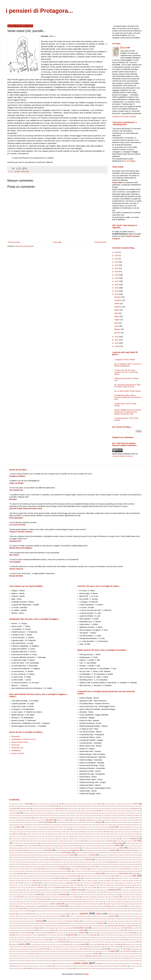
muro (13, 897)
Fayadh (93, 857)
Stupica (27, 951)
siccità (86, 942)
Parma (13, 906)
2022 (117, 265)
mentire (124, 890)
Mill (100, 892)
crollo (54, 841)
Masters (129, 888)
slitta (51, 944)
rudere (98, 933)
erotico (138, 853)
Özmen (41, 904)
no (23, 899)
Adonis (99, 804)
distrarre (37, 848)
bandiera (59, 818)
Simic (131, 942)
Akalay (31, 806)
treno (65, 958)
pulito (128, 921)
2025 (117, 255)
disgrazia (22, 848)
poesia (76, 914)
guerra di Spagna (135, 869)
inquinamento (32, 876)
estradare (57, 855)
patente (101, 906)
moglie (18, 895)
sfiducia (31, 942)
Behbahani (21, 820)
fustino (104, 862)
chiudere (64, 832)
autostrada (36, 815)
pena (28, 908)
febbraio (117, 329)
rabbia (86, 923)
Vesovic (131, 964)
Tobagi (80, 956)
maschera (103, 888)
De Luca (35, 843)
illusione (130, 871)
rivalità (129, 930)
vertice (124, 964)
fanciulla (14, 857)
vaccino (125, 961)
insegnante (49, 876)
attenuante (105, 813)
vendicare (61, 964)
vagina (138, 961)
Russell (131, 933)
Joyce (48, 878)
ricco (133, 928)
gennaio (117, 333)
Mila (89, 892)
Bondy (65, 822)
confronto (95, 836)
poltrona (137, 914)
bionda (18, 822)
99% (27, 804)
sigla (113, 942)
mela (95, 890)
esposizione (48, 855)
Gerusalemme (115, 864)
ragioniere (19, 926)
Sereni (124, 940)
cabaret (104, 825)
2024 (117, 259)
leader (83, 881)
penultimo (71, 908)
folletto (112, 860)
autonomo (19, 815)
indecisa (63, 874)
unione (61, 961)
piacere (57, 911)
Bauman (127, 818)
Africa (136, 804)
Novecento (81, 899)
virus (62, 966)
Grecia (85, 869)
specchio (45, 947)
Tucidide (97, 958)
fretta (56, 862)
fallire (128, 855)
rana (34, 926)
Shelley (72, 942)
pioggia (138, 911)
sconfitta (27, 940)
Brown (138, 822)
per (77, 908)
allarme (92, 806)
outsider (28, 904)
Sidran (100, 942)
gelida (64, 864)
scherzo (108, 937)
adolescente (91, 804)
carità (33, 829)
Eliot (22, 853)
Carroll (47, 829)
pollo (124, 914)
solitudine (128, 944)
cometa (88, 834)
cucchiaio (75, 841)
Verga (104, 964)
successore (55, 951)
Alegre (81, 806)
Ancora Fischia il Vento (20, 742)
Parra (35, 906)
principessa (74, 919)
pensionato (55, 908)
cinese (89, 832)
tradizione (12, 958)
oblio (126, 899)
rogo (35, 933)
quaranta (36, 923)
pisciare (37, 914)
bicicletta (124, 820)
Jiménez (36, 878)
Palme (87, 904)
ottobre (117, 304)
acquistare (67, 804)
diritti (117, 845)
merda (13, 892)
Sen (96, 940)
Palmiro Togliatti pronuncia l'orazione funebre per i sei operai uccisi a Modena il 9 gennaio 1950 (128, 412)
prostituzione (60, 921)
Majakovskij (124, 885)
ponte (20, 916)
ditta (43, 848)
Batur (120, 818)
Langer (34, 881)
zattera (100, 968)
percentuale (84, 908)
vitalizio (68, 966)
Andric (76, 808)
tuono (104, 958)
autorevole (27, 815)
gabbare (117, 862)
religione (37, 928)
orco (107, 902)
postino (85, 916)
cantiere (97, 827)
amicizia (42, 808)
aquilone (38, 811)
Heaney (55, 871)
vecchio (41, 964)
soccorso (58, 944)
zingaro (113, 968)
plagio (62, 914)
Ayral (71, 815)
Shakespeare (63, 942)
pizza (56, 914)
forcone (131, 860)
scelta (75, 937)
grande (72, 869)
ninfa (13, 899)
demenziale (108, 843)
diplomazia (110, 846)
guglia (28, 871)
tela (103, 954)
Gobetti (123, 867)
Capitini (137, 827)
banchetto (51, 818)
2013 (117, 294)
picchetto (85, 911)
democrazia (118, 843)
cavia (127, 829)
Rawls (72, 926)
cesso (46, 832)
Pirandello (29, 914)
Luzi (42, 885)
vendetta (53, 964)
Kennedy (96, 878)
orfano (113, 902)
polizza (118, 914)
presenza (35, 919)
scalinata (12, 937)
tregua (59, 958)
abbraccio (36, 804)
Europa (93, 855)
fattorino (79, 857)
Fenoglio (122, 857)
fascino (48, 857)
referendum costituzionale (126, 926)
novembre (118, 300)
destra (11, 846)
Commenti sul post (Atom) (24, 246)
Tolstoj (104, 956)
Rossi (56, 933)
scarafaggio (28, 937)
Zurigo (130, 968)
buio (42, 825)
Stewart (90, 949)
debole (77, 843)
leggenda (109, 881)
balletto (137, 815)
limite (57, 883)
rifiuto (40, 930)
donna (115, 848)
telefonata (115, 954)
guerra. (11, 871)
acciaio (44, 804)
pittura (44, 914)
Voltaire (125, 966)
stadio (18, 949)
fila (83, 860)
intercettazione (94, 876)
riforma (46, 930)
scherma (101, 937)
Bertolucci (102, 820)
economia (48, 850)
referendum (111, 926)
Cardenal (26, 829)
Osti (22, 904)
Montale (63, 894)
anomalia (107, 808)
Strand (125, 949)
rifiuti (34, 930)
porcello (18, 172)
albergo (68, 806)
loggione (121, 883)
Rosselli (49, 933)
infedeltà (108, 874)
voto (131, 966)
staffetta (25, 949)
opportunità (70, 902)
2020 (117, 272)
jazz (30, 878)
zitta (119, 968)
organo (119, 902)
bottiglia (107, 822)
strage (118, 949)
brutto (24, 825)
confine (80, 836)
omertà (39, 902)
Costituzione (134, 839)
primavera (65, 919)
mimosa (112, 892)
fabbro (112, 855)
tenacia (11, 956)
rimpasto (61, 930)
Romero (42, 933)
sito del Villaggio (130, 161)
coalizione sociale (17, 834)
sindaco (14, 944)
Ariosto (96, 811)
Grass (78, 869)
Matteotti (21, 890)
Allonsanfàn (16, 736)
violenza (50, 966)
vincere (31, 966)
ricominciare (13, 930)
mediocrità (89, 890)
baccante (92, 815)
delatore (99, 843)
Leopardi (124, 881)
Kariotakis (62, 878)
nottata (68, 899)
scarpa (36, 937)
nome (32, 899)
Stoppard (97, 949)
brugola (12, 825)
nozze (88, 899)
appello (31, 811)
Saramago (93, 935)
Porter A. (72, 916)
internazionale (105, 876)
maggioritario (93, 885)
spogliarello (104, 947)
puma (133, 921)
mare (89, 888)
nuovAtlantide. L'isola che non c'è (24, 739)
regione (14, 928)
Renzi (45, 928)
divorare (64, 848)
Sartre (109, 935)
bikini (131, 820)
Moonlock (82, 895)
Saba (11, 935)
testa (66, 956)
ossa (17, 904)
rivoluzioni (13, 933)
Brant (114, 822)
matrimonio (13, 890)
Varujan (29, 964)
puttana (14, 923)
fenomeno (130, 857)
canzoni (112, 827)
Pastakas (94, 906)
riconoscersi (22, 930)
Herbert (62, 871)
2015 (117, 288)
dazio (122, 841)
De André (129, 841)
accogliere (51, 804)
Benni (68, 820)
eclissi (36, 850)
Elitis (27, 853)
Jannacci (19, 878)
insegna (41, 876)
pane (101, 904)
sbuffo (138, 935)
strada (112, 949)
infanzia (99, 873)
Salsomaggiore (26, 935)
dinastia (98, 846)
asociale (31, 813)
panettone (109, 904)
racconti (100, 923)
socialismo (66, 944)
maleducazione (14, 888)
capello (121, 827)
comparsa (112, 834)
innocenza (23, 876)
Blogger (86, 974)
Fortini (16, 862)
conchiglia (55, 836)
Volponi (108, 966)
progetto (112, 919)
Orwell (138, 902)
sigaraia (107, 942)
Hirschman (77, 871)
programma (121, 919)
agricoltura (12, 806)
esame (19, 855)
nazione (110, 897)
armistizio (118, 811)
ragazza (129, 923)
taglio (61, 954)
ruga (104, 933)
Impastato (20, 874)
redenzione (102, 926)
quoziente (79, 923)
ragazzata (137, 923)
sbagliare (121, 935)
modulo (12, 895)
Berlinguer (83, 820)
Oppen (53, 902)
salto (34, 935)
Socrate (92, 944)
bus (79, 825)
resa (59, 928)
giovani (38, 867)
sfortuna (54, 942)
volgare (93, 966)
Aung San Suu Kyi (134, 813)
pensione (63, 908)
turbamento (117, 958)
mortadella (109, 895)
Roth (67, 933)
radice (117, 923)
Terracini (24, 956)
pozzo (121, 916)
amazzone (139, 806)
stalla (31, 949)
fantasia (21, 857)
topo (109, 956)
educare (65, 850)
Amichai (35, 808)
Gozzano (39, 869)
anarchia (69, 808)
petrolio (43, 911)
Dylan (30, 850)
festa (41, 860)
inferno (115, 874)
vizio (87, 966)
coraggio (64, 839)
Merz (41, 892)
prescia (28, 919)
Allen (98, 806)
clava (140, 832)
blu (36, 822)
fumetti (80, 862)
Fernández (22, 860)
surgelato (97, 951)
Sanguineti (70, 935)
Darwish (110, 841)
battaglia (107, 818)
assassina (39, 813)
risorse (82, 930)
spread (131, 947)
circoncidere (97, 832)
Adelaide (75, 804)
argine (90, 811)
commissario (103, 834)
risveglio (97, 930)
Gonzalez (12, 869)
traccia (138, 956)
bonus (71, 822)
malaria (132, 885)
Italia (134, 876)
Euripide (80, 855)
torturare (123, 956)
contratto (32, 839)
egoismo (92, 850)
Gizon (94, 867)
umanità (46, 961)
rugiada (110, 933)
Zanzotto (93, 968)
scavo (62, 937)
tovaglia (131, 956)
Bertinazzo (93, 820)
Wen (43, 968)
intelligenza (84, 876)
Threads (128, 236)
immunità (12, 874)
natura (77, 897)
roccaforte (22, 933)
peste (37, 911)
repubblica (52, 928)
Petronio (50, 911)
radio (122, 923)
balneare (21, 818)
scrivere (34, 940)
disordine (29, 848)
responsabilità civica (80, 928)
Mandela (41, 888)
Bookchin (84, 822)
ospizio (11, 904)
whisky (49, 968)
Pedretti (21, 908)
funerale (87, 862)
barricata (79, 818)
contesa (14, 839)
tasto (84, 954)
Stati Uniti (44, 949)
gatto (45, 864)
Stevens (82, 949)
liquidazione (80, 883)
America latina (25, 808)
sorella (11, 947)
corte (96, 839)
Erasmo (106, 853)
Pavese (123, 906)
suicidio (71, 951)
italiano (11, 878)
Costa (117, 839)
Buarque (30, 825)
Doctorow (71, 848)
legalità (95, 881)
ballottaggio (13, 818)
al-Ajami (38, 806)
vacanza (107, 961)
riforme (53, 930)
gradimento (48, 869)
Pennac (40, 908)
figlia (78, 860)
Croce (41, 841)
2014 (117, 291)
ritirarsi (104, 930)
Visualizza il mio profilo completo (124, 117)
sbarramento (130, 935)
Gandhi (20, 864)
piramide (20, 914)
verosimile (117, 964)
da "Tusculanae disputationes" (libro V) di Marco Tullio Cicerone (127, 386)
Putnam (139, 921)
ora (94, 902)
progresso (129, 919)
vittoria (81, 966)
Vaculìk (131, 961)
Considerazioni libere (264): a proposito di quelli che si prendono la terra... (128, 397)
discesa (133, 846)
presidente (44, 919)
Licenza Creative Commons (122, 456)
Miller (106, 892)
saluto (46, 935)
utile (101, 961)
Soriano (18, 947)
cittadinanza (112, 832)
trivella (78, 958)
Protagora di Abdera (73, 921)
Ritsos (123, 930)
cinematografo (81, 832)
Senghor (109, 940)
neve (123, 897)
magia (101, 885)
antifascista (13, 811)
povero (105, 916)
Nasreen (70, 897)
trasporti (46, 958)
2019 (117, 275)
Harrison (35, 871)
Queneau (63, 923)
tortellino (116, 956)
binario (11, 822)
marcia (83, 888)
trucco (91, 958)
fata (61, 857)
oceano (12, 902)
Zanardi (78, 968)
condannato (72, 836)
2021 (117, 268)
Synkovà (18, 954)
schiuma (130, 937)
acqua (59, 804)
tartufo (71, 954)
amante (131, 806)
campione (60, 827)
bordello (91, 822)
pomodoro (12, 916)
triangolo (71, 958)
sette (135, 940)
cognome (36, 834)
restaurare (95, 928)
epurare (93, 853)
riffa (29, 930)
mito (138, 892)
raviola (66, 926)
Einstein (99, 850)
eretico (118, 853)
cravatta (21, 841)
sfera (20, 942)
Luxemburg (34, 885)
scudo (40, 940)
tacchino (49, 954)
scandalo (20, 937)
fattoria (72, 857)
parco (134, 904)
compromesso (13, 836)
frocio (62, 862)
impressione (39, 874)
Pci (134, 906)
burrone (74, 825)
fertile (29, 860)
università (73, 961)
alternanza (112, 806)
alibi (86, 806)
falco (118, 855)
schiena (122, 937)
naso (64, 897)
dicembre (118, 297)
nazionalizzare (101, 897)
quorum (71, 923)
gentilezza (97, 864)
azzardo (77, 815)
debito (71, 843)
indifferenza (81, 874)
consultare (131, 836)
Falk (123, 855)
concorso (63, 836)
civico (120, 832)
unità (66, 961)
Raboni (93, 923)
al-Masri (45, 806)
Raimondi (27, 926)
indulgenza (90, 874)
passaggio (78, 906)
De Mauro (55, 843)
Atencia (88, 813)
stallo (36, 949)
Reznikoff (126, 928)
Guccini (109, 869)
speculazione (54, 947)
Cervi (40, 832)
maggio (117, 320)
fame (133, 855)
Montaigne (54, 895)
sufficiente (63, 951)
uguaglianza (28, 961)
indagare (55, 874)
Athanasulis (96, 813)
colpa (70, 834)
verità (110, 964)
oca (131, 899)
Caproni (12, 829)
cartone (61, 829)
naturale (84, 897)
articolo (125, 811)
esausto (26, 855)
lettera (138, 881)
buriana (67, 825)
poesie (84, 913)
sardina (102, 935)
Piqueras (12, 914)
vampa (23, 964)
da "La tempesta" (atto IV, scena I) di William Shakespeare (128, 365)
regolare (20, 928)
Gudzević (117, 869)
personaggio (138, 908)
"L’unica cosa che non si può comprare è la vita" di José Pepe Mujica (126, 372)
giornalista (31, 867)
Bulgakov (48, 825)
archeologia (47, 811)
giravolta (45, 867)
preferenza (13, 919)
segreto (68, 940)
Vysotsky (19, 968)
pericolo (113, 908)
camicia (35, 827)
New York (130, 897)
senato (102, 940)
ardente (69, 811)
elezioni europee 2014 (127, 850)
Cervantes (33, 832)
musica (32, 897)
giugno (117, 316)
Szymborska (33, 954)
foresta (138, 860)
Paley (75, 904)
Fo (102, 860)
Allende (104, 806)
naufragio (92, 897)
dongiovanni (107, 848)
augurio (124, 813)
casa (74, 829)
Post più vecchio (101, 242)
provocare (93, 921)
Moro (102, 895)
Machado (58, 885)
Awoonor (64, 815)
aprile (116, 323)
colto (82, 834)
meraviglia (131, 890)
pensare (47, 908)
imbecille (137, 871)
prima (58, 919)
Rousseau (74, 933)
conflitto (87, 836)
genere (89, 864)
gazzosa (51, 864)
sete (130, 940)
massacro (121, 888)
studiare (20, 951)
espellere (40, 855)
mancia (23, 888)
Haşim (42, 871)
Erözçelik (12, 855)
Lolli (127, 883)
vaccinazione (116, 961)
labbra (138, 878)
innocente (14, 876)
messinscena (48, 892)
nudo (94, 899)
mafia (79, 885)
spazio (38, 947)
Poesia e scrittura (18, 753)
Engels (57, 853)
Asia (18, 813)
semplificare (89, 940)
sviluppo (112, 951)
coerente (28, 834)
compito (129, 834)
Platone (69, 914)
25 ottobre (20, 804)
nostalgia (61, 899)
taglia (56, 954)
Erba (112, 853)
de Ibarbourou (26, 843)
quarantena (45, 923)
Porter (63, 916)
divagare (49, 848)
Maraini (76, 888)
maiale (116, 885)
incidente (48, 874)
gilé (12, 867)
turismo (133, 958)
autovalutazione (46, 815)
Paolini (122, 904)
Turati (110, 958)
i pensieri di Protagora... (39, 11)
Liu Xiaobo (94, 883)
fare (42, 857)
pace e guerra (56, 904)
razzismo (79, 926)
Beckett (140, 818)
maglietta (108, 885)
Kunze (124, 878)
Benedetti (49, 820)
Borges (99, 822)
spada (32, 947)
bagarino (109, 815)
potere (98, 916)
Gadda (124, 862)
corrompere (81, 839)
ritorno (110, 930)
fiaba (59, 860)
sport (118, 947)
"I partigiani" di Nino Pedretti (125, 360)
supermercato (88, 951)
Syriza (24, 954)
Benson (75, 820)
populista (48, 916)
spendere (63, 947)
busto (84, 825)
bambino (29, 818)
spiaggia (89, 947)
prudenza (102, 921)
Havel (48, 871)
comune (22, 836)
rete (110, 928)
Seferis (60, 940)
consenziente (121, 836)
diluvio (68, 846)
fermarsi (14, 860)
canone (90, 827)
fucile (74, 862)
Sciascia (12, 940)
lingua (62, 883)
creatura (28, 841)
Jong (43, 878)
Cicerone (72, 832)
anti (122, 808)
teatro (96, 954)
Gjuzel (100, 867)
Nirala (18, 899)
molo (24, 895)
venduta (69, 964)
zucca (124, 968)
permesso (120, 908)
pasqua (71, 906)
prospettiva (50, 921)
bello (42, 820)
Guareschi (102, 869)
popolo (34, 916)
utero (96, 961)
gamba (13, 864)
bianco (109, 820)
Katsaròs (71, 878)
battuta (114, 818)
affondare (129, 804)
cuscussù (91, 841)
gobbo (117, 867)
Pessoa (29, 911)
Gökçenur (137, 867)
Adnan (82, 804)
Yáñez (63, 968)
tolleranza (95, 956)
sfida (25, 942)
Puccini (109, 921)
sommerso (137, 944)
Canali (68, 827)
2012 (117, 337)
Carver (68, 829)
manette (49, 888)
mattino (28, 890)
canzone (105, 827)
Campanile (52, 827)
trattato (53, 958)
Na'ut (44, 897)
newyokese (138, 897)
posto (92, 916)
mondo (38, 894)
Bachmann (100, 815)
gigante (140, 864)
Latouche (55, 881)
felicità (106, 857)
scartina (43, 937)
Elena (106, 850)
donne (122, 848)
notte (74, 899)
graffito (55, 869)
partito (41, 906)
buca (36, 825)
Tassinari (78, 954)
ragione (12, 926)
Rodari (29, 933)
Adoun (106, 804)
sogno (112, 944)
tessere (55, 956)
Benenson (60, 820)
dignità (62, 846)
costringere (13, 841)
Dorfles (130, 848)
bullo (55, 825)
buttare (90, 825)
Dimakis (74, 846)
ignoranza (114, 871)
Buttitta (97, 825)
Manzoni (68, 888)
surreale (105, 951)
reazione (87, 926)
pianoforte (65, 911)
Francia (44, 862)
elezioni (113, 850)
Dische (140, 846)
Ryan (138, 933)
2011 (117, 340)
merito (28, 892)
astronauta (80, 813)
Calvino (18, 827)
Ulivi (35, 961)
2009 (117, 346)
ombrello (32, 902)
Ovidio (35, 904)
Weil (33, 968)
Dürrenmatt (22, 850)
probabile (89, 919)
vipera (57, 966)
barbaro (72, 818)
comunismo (31, 836)
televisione (131, 954)
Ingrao (134, 874)
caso (80, 829)
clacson (126, 832)
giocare (18, 867)
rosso (62, 933)
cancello (74, 827)
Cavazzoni (120, 829)
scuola (47, 940)
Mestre (57, 892)
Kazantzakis (87, 878)
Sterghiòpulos (73, 949)
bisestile (30, 822)
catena (92, 829)
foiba (106, 860)
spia (83, 947)
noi (27, 899)
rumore (125, 933)
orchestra (100, 902)
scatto (56, 937)
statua (51, 949)
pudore (115, 921)
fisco (97, 860)
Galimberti (139, 862)
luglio (116, 313)
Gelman (71, 864)
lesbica (131, 881)
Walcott (26, 968)
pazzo (129, 906)
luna (27, 885)
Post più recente (14, 242)
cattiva (104, 829)
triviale (84, 958)
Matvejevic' (49, 890)
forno (11, 862)
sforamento (46, 942)
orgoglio (126, 902)
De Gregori (16, 843)
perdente (93, 908)
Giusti (73, 867)
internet (114, 876)
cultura (82, 841)
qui (132, 217)
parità (140, 904)
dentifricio (129, 843)
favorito (86, 857)
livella (102, 883)
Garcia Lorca (37, 864)
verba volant (25, 172)
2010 (117, 343)
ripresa (75, 930)
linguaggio (70, 883)
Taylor (90, 954)
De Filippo (138, 841)
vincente (24, 966)
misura (133, 892)
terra (18, 956)
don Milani (98, 848)
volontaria (100, 966)
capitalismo (129, 827)
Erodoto (125, 853)
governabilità (21, 869)
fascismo (55, 857)
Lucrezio (20, 885)
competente (121, 834)
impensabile (30, 874)
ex (107, 855)
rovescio (91, 933)
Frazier (50, 862)
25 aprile (12, 804)
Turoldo (140, 958)
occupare (137, 899)
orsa (132, 902)
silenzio (119, 942)
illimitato (122, 871)
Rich (138, 928)
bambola (37, 818)
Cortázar (90, 839)
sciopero (19, 940)
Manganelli (58, 888)
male (138, 885)
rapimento (40, 926)
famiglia (139, 855)
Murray (19, 897)
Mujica (140, 895)
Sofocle (99, 944)
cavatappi (112, 829)
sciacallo (137, 937)
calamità (128, 825)
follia (118, 860)
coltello (76, 834)
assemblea (48, 813)
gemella (83, 864)
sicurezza (93, 942)
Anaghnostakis (59, 808)
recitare (94, 926)
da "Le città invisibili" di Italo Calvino (127, 391)
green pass (93, 869)
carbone (19, 829)
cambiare (28, 827)
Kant (54, 878)
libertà (36, 883)
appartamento (22, 811)
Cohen (43, 834)
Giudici (59, 867)
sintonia (33, 944)
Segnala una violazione (123, 437)
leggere (116, 881)
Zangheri (86, 968)
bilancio (137, 820)
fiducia (72, 860)
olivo (25, 902)
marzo (117, 326)
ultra (40, 961)
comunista (39, 836)
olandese (19, 902)
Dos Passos (138, 848)
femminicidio (113, 857)
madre (65, 885)
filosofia (89, 859)
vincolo (37, 966)
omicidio (46, 902)
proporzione (15, 921)
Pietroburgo (110, 911)
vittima (75, 966)
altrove (125, 806)
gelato (58, 864)
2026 (117, 252)
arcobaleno (61, 811)
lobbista (109, 883)
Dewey (18, 846)
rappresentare (50, 926)
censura (12, 832)
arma (111, 811)
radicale (110, 923)
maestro (72, 885)
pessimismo (21, 911)
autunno (56, 815)
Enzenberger (67, 852)
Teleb (108, 954)
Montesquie (73, 895)
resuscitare (103, 928)
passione (86, 906)
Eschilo (32, 855)
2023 (117, 262)
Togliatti (87, 956)
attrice (118, 813)
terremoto (32, 956)
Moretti (96, 895)
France (37, 862)
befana (13, 820)
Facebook (136, 236)
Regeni (140, 926)
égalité (85, 850)
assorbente (56, 813)
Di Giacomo (26, 846)
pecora (140, 906)
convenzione (41, 839)
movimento (132, 895)
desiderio (137, 843)
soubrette (25, 947)
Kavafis (78, 878)
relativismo (28, 928)
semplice (81, 940)
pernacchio (129, 908)
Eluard (33, 853)
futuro (110, 862)
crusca (67, 841)
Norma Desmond (42, 899)
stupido (34, 951)
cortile (102, 839)
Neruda (117, 897)
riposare (68, 930)
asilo (25, 813)
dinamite (91, 846)
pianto (72, 911)
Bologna (50, 822)
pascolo (54, 906)
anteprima (115, 808)
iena (102, 871)
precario (128, 916)
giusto (88, 867)
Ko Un (103, 878)
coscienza (110, 839)
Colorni (64, 834)
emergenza (41, 853)
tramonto (20, 958)
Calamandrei (120, 825)
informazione (124, 873)
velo (47, 964)
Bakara (116, 815)
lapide (41, 881)
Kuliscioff (116, 878)
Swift (138, 951)
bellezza (36, 820)
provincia (85, 921)
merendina (21, 892)
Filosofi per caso (17, 748)
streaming (133, 949)
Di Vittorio (35, 846)
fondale (124, 860)
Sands (62, 935)
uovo (86, 961)
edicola (58, 850)
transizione (28, 958)
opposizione (79, 902)
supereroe (78, 951)
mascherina (112, 888)
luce (132, 883)
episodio (85, 853)
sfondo (38, 942)
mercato (139, 890)
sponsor (112, 947)
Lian (30, 883)
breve (132, 822)
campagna (43, 827)
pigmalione (119, 911)
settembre (118, 307)
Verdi (98, 964)
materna (137, 888)
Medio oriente (77, 890)
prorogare (31, 921)
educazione (75, 850)
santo (85, 935)
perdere (100, 908)
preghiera (21, 919)
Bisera (24, 822)
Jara (25, 878)
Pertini (13, 911)
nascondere (56, 897)
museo (26, 897)
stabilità (12, 949)
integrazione (74, 876)
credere (35, 841)
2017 (117, 281)
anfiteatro (84, 808)
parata (129, 904)
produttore (105, 919)
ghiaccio (124, 864)
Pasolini (62, 906)
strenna (13, 951)
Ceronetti (25, 832)
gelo (77, 864)
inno (140, 874)
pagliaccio (68, 904)
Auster (11, 815)
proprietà (23, 921)
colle (58, 834)
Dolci (78, 848)
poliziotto (111, 914)
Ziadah (106, 968)
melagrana (103, 890)
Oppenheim (61, 902)
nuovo (106, 899)
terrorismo (40, 956)
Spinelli (96, 947)
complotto (137, 834)
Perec (106, 908)
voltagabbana (116, 966)
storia (105, 949)
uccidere (19, 961)
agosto (117, 310)
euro (86, 855)
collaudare (51, 834)
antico (127, 808)
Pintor (131, 911)
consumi (139, 836)
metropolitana (74, 892)
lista (87, 883)
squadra (137, 947)
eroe (132, 853)
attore (112, 813)
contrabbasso (23, 839)
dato (117, 841)
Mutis (38, 897)
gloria (106, 867)
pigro (126, 911)
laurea (68, 881)
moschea (124, 895)
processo (96, 919)
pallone (81, 904)
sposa (125, 947)
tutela (13, 961)
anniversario (92, 808)
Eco (41, 850)
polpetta (130, 914)
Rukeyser (117, 933)
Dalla (97, 841)
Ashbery (12, 813)
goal (111, 867)
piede (91, 911)
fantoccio (36, 857)
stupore (41, 951)
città (105, 832)
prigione (51, 919)
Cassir (85, 829)
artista (132, 811)
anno (100, 808)
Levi (19, 883)
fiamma (66, 860)
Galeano (131, 862)
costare (124, 839)
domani (91, 848)
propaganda (138, 919)
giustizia (80, 867)
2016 (117, 285)
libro (43, 883)
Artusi (138, 811)
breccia (120, 822)
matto (34, 890)
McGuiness (58, 890)
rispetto (90, 930)
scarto (50, 937)
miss (127, 892)
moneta (47, 895)
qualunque (28, 923)
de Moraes (63, 843)
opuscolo (88, 902)
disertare (14, 848)
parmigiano (22, 906)
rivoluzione (137, 930)
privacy (81, 919)
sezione (14, 942)
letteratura (12, 883)
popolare (27, 916)
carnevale (40, 829)
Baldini (123, 815)
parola (29, 906)
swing (11, 954)
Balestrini (130, 815)
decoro (92, 843)
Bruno (18, 825)
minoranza (120, 892)
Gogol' (130, 867)
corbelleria (72, 839)
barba (66, 818)
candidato (82, 827)
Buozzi (60, 825)
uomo (80, 961)
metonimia (64, 892)
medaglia (66, 890)
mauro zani (15, 745)
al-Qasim (53, 806)
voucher (137, 966)
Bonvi (77, 822)
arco (54, 811)
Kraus (109, 878)
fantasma (28, 857)
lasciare (48, 881)
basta (94, 818)
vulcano (12, 968)
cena (138, 829)
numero (100, 899)
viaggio (138, 964)
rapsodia (59, 926)
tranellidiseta (16, 751)
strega (140, 949)
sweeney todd (130, 951)
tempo (138, 954)
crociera (48, 841)
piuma (50, 914)
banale (44, 818)
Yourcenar (70, 968)
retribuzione (117, 928)
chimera (57, 832)
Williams (56, 968)
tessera (48, 956)
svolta (121, 951)
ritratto (116, 930)
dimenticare (82, 846)
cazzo (133, 829)
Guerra (124, 869)
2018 (117, 278)
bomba (59, 822)
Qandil (20, 923)
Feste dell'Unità (50, 860)
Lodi (115, 883)
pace (47, 904)
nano (49, 897)
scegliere (69, 937)
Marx (95, 888)
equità (99, 853)
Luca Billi (126, 48)
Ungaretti (53, 961)
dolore (84, 848)
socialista (75, 944)
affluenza (121, 804)
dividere (56, 848)
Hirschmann (86, 871)
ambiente (14, 808)
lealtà (89, 881)
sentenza (117, 940)
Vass (35, 964)
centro (18, 832)
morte (117, 895)
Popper (41, 916)
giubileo (52, 867)
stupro (47, 951)
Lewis (25, 883)
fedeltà (99, 857)
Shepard (79, 942)
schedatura (93, 937)
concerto (47, 836)
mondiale (30, 895)
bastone (100, 818)
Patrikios (109, 906)
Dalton (103, 841)
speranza (71, 947)
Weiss (38, 968)
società (83, 944)
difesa (43, 846)
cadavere (111, 825)
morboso (89, 895)
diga (56, 846)
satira (114, 935)
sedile (54, 940)
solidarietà (119, 944)
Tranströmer (37, 958)
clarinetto (133, 832)
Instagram (116, 239)
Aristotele (104, 811)
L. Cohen (131, 878)
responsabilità (67, 928)
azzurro (84, 815)
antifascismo (135, 808)
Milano (95, 892)
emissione (50, 853)
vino (43, 966)
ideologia (95, 871)
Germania (105, 864)
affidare (113, 804)
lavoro (75, 880)
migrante (83, 892)
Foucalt (31, 862)
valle (11, 964)
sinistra (22, 944)
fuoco (93, 862)
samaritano (54, 935)
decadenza (85, 843)
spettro (78, 947)
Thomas (73, 956)
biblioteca (116, 820)
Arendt (76, 811)
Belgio (29, 820)
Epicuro (78, 853)
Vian (11, 966)
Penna (33, 908)
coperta (50, 839)
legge (102, 881)
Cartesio (54, 829)
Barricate (87, 818)
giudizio (67, 867)
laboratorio (12, 881)
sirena (46, 944)
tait (66, 954)
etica (72, 855)
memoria (112, 890)
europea (102, 855)
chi (51, 832)
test (61, 956)
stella (57, 949)
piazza (78, 911)
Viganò (17, 966)
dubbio (13, 850)
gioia (24, 867)
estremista (65, 855)
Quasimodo (54, 923)
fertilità (35, 860)
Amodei (50, 808)
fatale (66, 857)
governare (30, 869)
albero (75, 806)
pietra (102, 911)
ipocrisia (127, 876)
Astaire (72, 813)
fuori (99, 862)
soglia (106, 944)
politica (99, 914)
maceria (50, 885)
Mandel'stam (32, 888)
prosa (39, 921)
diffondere (50, 846)
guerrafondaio (20, 871)
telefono (123, 954)
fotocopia (23, 862)
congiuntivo (103, 836)
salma (17, 935)
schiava (115, 937)
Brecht (126, 822)
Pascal (48, 906)
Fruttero (68, 862)
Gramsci (63, 869)
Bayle (133, 818)
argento (83, 811)
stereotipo (64, 949)
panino (116, 904)
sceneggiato (83, 937)
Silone (125, 942)
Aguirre (20, 806)
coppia (57, 839)
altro (119, 806)
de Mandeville (45, 843)
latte (62, 881)
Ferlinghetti (139, 857)
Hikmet (69, 871)
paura (116, 906)
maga (85, 885)
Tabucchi (42, 954)
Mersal (35, 892)
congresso (112, 836)
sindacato (139, 942)
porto (79, 916)
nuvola (113, 899)
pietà (97, 911)
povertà (112, 916)
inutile (121, 876)
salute (40, 935)
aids (26, 806)
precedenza (136, 916)
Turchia (125, 958)
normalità (53, 899)
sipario (40, 944)
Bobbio (42, 822)
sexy (140, 940)
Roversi (82, 933)
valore (16, 964)
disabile (126, 846)
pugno (122, 921)
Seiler (74, 940)
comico (95, 834)
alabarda (61, 806)
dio (103, 846)
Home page (57, 242)
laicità (20, 881)
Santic (79, 935)
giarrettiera (132, 864)
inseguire (57, 876)
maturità (41, 890)
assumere (65, 813)
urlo (91, 961)
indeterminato (71, 874)
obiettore (120, 899)
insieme (65, 876)
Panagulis (94, 904)
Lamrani (27, 881)
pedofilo (14, 908)
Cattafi (98, 829)
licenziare (50, 883)
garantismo (28, 864)
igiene (107, 871)
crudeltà (61, 841)
